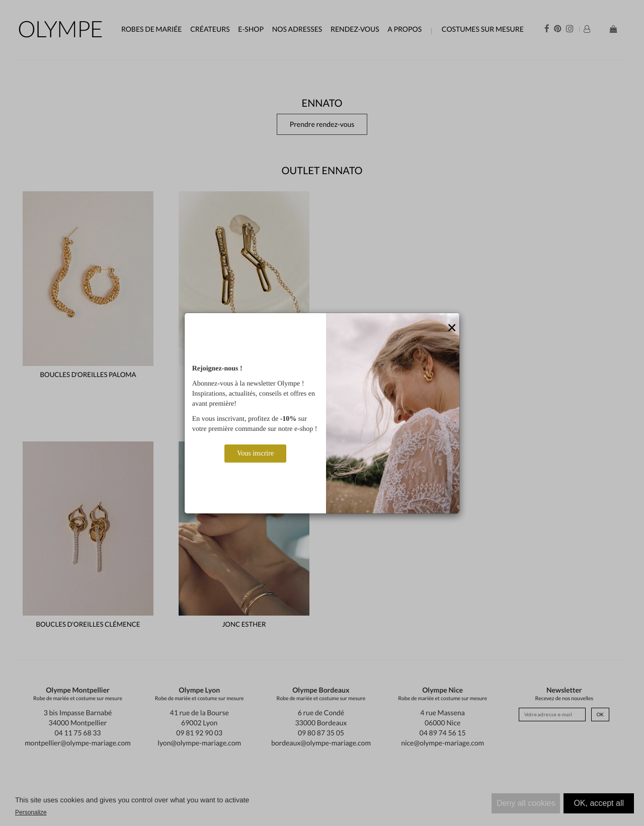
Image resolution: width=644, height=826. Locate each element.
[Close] (452, 328)
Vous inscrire (255, 453)
